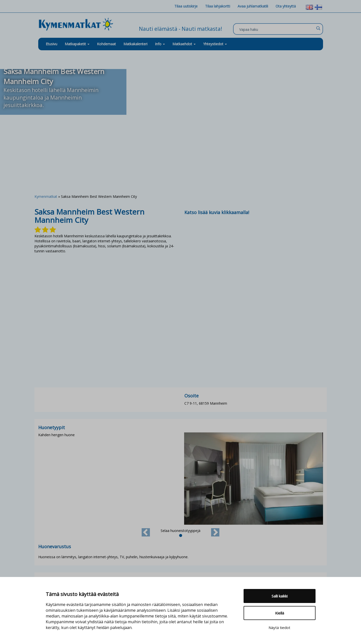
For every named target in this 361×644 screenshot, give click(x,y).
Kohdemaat (106, 44)
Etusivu (51, 44)
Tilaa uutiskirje (186, 6)
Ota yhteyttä (286, 6)
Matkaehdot (184, 44)
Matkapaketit (77, 44)
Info (160, 44)
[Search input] (277, 29)
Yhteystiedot (215, 44)
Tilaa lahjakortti (218, 6)
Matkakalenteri (135, 44)
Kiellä (280, 613)
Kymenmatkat (46, 196)
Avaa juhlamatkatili (253, 6)
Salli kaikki (280, 596)
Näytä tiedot (279, 627)
